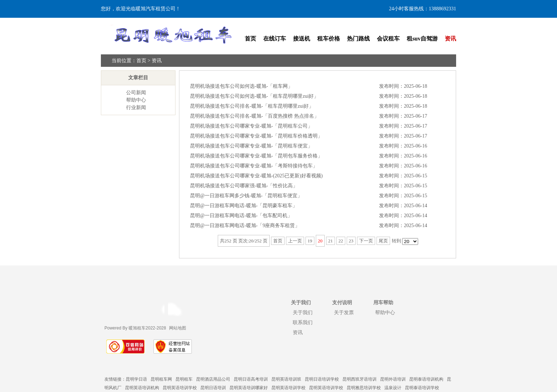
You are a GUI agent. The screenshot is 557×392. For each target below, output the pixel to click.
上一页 (295, 241)
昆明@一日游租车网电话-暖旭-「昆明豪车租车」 (244, 206)
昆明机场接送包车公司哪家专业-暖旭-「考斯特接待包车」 (254, 166)
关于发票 (344, 312)
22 (341, 241)
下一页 (366, 241)
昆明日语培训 (213, 388)
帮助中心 (136, 100)
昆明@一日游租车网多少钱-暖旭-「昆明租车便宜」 (246, 196)
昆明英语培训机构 (142, 388)
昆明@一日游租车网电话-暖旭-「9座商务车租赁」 (245, 225)
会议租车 (388, 39)
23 (351, 241)
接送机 (302, 39)
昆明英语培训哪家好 (249, 388)
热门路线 (358, 39)
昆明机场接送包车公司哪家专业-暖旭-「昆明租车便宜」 (251, 146)
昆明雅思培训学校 (364, 388)
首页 (250, 39)
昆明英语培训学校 (180, 388)
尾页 (383, 241)
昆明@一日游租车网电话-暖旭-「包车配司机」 (241, 216)
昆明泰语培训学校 (422, 388)
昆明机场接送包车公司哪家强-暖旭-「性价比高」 (244, 186)
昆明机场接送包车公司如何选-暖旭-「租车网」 (241, 86)
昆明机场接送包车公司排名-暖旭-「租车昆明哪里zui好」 (252, 106)
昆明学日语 (136, 379)
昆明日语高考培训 (251, 379)
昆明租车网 (161, 379)
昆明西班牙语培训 (359, 379)
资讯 (450, 39)
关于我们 (303, 312)
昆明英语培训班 (286, 379)
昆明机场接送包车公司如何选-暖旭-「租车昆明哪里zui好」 (254, 96)
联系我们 (303, 322)
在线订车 (275, 39)
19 (310, 241)
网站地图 (178, 328)
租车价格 (329, 39)
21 (331, 241)
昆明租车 (184, 379)
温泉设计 (393, 388)
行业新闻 (136, 108)
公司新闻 (136, 93)
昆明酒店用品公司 (213, 379)
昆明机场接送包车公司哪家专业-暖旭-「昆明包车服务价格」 (256, 156)
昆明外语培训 (393, 379)
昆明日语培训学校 (322, 379)
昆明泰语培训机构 (426, 379)
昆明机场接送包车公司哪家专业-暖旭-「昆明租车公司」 (251, 126)
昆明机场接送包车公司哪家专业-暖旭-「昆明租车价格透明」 (256, 136)
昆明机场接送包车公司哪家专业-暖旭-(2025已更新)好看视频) (256, 176)
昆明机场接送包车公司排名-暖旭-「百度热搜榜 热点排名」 (255, 116)
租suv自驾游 (422, 39)
